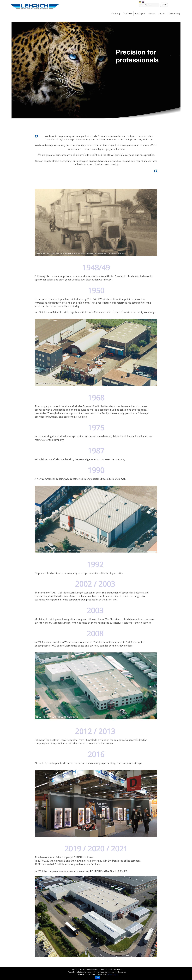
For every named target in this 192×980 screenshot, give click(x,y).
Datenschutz (112, 974)
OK (98, 977)
